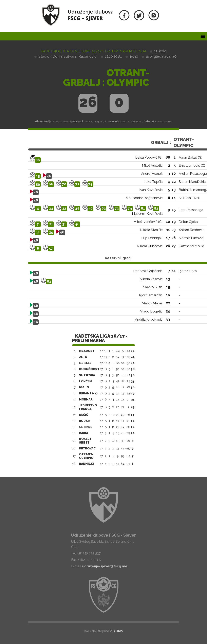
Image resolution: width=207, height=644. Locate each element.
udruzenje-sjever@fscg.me (105, 566)
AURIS (118, 631)
